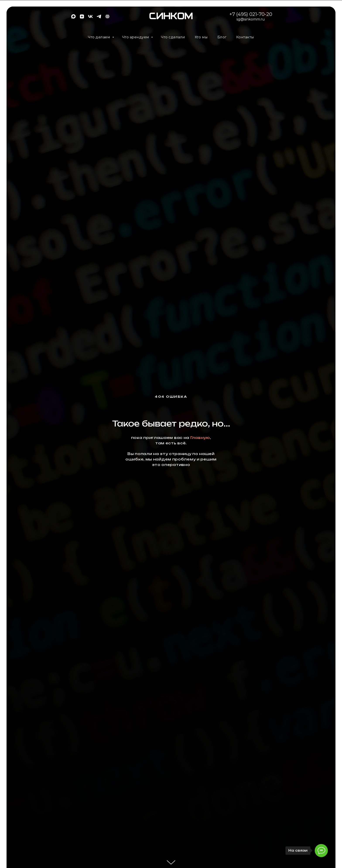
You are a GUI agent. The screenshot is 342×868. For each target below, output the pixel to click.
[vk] (90, 18)
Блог (222, 37)
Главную (200, 438)
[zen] (82, 18)
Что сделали (173, 37)
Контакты (245, 37)
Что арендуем (136, 37)
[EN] (107, 18)
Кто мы (201, 37)
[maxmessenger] (73, 18)
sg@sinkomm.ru (251, 19)
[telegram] (99, 18)
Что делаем (100, 37)
